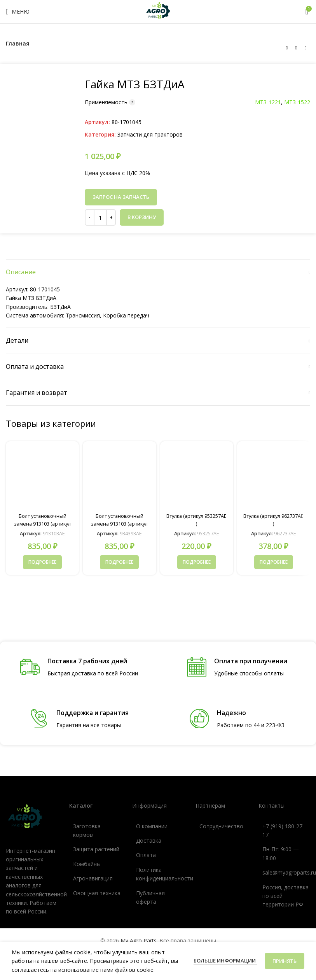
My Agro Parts (139, 940)
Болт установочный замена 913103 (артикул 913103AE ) (42, 523)
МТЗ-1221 (268, 102)
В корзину (142, 217)
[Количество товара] (100, 217)
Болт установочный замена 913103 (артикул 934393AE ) (119, 523)
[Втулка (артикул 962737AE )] (274, 478)
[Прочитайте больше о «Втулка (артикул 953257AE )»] (197, 562)
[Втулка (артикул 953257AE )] (197, 478)
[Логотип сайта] (158, 11)
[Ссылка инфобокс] (79, 667)
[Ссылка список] (95, 830)
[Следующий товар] (306, 48)
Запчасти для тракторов (150, 134)
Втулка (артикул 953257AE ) (197, 520)
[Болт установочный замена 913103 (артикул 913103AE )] (42, 478)
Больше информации (225, 961)
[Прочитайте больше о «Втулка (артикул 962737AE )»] (274, 562)
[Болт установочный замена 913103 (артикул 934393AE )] (119, 478)
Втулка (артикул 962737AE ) (274, 520)
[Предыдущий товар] (287, 48)
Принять (285, 961)
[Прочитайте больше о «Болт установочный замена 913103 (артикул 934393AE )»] (119, 562)
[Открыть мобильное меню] (18, 12)
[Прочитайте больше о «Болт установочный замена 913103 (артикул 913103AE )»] (42, 562)
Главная (17, 43)
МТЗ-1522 (297, 102)
